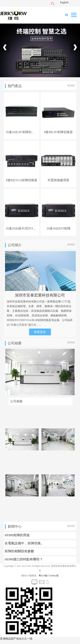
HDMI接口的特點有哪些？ (24, 559)
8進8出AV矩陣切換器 (58, 132)
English (64, 2)
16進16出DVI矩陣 (58, 228)
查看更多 (40, 332)
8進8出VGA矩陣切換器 (22, 180)
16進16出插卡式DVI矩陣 (22, 228)
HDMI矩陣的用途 (17, 535)
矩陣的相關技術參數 (19, 551)
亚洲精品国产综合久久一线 (16, 639)
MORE (71, 86)
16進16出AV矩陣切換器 (22, 132)
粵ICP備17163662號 (49, 576)
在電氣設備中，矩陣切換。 (24, 543)
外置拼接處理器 (58, 180)
